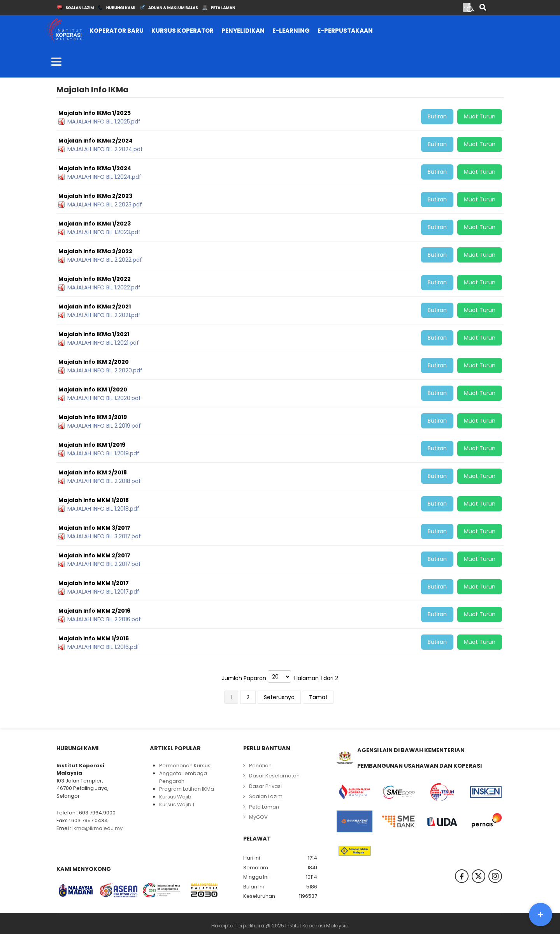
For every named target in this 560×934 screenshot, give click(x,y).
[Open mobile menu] (56, 62)
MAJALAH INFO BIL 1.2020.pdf (104, 398)
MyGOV (258, 817)
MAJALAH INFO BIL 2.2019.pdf (104, 426)
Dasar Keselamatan (274, 776)
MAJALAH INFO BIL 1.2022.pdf (104, 287)
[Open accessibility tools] (470, 7)
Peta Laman (264, 807)
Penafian (260, 766)
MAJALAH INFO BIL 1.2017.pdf (103, 592)
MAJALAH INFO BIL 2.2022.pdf (105, 260)
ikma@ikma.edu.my (97, 828)
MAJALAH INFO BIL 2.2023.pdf (105, 204)
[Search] (483, 8)
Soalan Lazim (266, 796)
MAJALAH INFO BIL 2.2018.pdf (104, 481)
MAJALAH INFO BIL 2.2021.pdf (104, 315)
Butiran (437, 116)
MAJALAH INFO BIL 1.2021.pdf (103, 343)
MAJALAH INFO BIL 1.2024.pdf (104, 177)
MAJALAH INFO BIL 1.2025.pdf (104, 122)
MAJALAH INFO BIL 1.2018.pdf (103, 509)
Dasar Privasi (265, 786)
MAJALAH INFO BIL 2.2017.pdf (104, 564)
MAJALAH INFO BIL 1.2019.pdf (103, 453)
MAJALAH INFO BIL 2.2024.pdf (105, 149)
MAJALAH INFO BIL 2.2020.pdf (105, 370)
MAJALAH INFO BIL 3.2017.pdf (104, 536)
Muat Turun (480, 116)
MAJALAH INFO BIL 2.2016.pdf (104, 619)
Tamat (318, 697)
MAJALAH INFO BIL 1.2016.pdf (103, 647)
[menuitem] (117, 31)
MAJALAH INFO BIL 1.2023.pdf (104, 232)
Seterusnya (279, 697)
